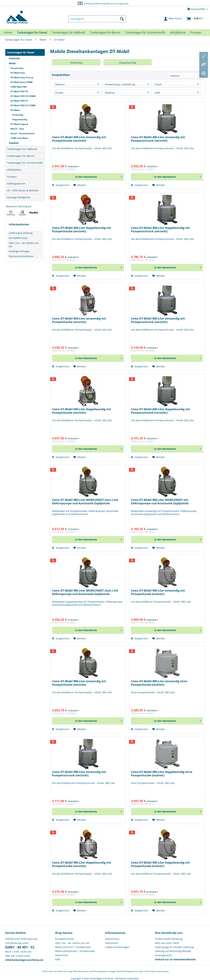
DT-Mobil (15, 110)
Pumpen (12, 177)
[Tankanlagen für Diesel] (32, 32)
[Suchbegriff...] (97, 19)
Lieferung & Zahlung (21, 233)
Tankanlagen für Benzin (21, 156)
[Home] (8, 32)
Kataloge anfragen (19, 251)
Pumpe (59, 93)
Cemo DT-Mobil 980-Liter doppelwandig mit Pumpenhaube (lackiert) (160, 864)
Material (110, 93)
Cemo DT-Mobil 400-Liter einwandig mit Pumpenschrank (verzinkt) (158, 139)
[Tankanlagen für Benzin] (105, 32)
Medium (60, 84)
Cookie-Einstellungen (117, 947)
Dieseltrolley (17, 68)
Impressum (62, 955)
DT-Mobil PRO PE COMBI (23, 96)
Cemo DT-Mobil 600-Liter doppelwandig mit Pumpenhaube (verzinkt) (82, 411)
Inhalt (158, 84)
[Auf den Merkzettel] (80, 185)
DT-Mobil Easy (18, 73)
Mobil (12, 63)
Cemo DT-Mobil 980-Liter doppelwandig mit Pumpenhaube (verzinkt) (82, 864)
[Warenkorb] (195, 19)
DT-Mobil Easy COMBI (22, 82)
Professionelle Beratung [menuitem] (169, 939)
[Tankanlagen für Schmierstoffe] (145, 32)
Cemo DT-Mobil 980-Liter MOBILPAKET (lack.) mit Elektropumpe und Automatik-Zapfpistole (85, 592)
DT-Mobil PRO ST (19, 101)
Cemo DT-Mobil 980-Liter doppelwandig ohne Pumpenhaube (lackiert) (162, 774)
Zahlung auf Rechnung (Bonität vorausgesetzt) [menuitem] (173, 953)
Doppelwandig (20, 119)
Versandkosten (101, 971)
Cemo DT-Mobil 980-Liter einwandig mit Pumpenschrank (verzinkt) (79, 774)
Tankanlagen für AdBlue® (22, 149)
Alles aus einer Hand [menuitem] (167, 943)
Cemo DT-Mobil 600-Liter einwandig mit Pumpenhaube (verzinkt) (79, 320)
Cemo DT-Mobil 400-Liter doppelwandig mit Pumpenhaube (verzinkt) (82, 230)
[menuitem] (97, 19)
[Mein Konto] (173, 19)
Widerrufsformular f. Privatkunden (75, 951)
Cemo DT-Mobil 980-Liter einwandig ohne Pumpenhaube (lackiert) (159, 683)
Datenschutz (112, 939)
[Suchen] (122, 19)
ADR (157, 93)
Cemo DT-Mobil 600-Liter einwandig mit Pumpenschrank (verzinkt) (158, 320)
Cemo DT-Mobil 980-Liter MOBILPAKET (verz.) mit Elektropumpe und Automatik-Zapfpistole (85, 502)
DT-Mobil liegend (19, 124)
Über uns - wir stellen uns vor (24, 245)
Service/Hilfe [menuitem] (197, 9)
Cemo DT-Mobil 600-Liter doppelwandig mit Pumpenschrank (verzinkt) (160, 411)
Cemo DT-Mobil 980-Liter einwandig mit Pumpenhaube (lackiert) (158, 592)
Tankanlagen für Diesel (21, 52)
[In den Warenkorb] (88, 177)
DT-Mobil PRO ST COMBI (23, 105)
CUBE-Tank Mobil (19, 138)
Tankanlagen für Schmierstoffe (25, 163)
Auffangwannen (16, 184)
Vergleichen (61, 185)
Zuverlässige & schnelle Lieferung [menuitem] (174, 947)
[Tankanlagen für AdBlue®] (68, 32)
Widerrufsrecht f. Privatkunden (73, 947)
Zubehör (14, 143)
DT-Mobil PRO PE (19, 91)
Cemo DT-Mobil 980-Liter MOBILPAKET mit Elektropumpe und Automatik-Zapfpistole (160, 502)
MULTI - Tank (17, 129)
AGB (58, 959)
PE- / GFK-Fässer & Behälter (23, 190)
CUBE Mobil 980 (19, 87)
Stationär (14, 58)
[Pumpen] (196, 32)
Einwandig (18, 115)
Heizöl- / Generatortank (23, 133)
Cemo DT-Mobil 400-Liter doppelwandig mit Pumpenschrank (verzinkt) (160, 230)
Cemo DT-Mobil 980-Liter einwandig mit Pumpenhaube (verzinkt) (79, 683)
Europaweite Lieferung (99, 3)
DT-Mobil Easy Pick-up (22, 77)
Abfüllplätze (14, 170)
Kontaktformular (18, 238)
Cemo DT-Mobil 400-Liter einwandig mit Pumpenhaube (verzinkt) (79, 139)
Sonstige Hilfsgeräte (19, 197)
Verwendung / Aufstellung (120, 84)
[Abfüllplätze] (178, 32)
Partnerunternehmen (21, 256)
